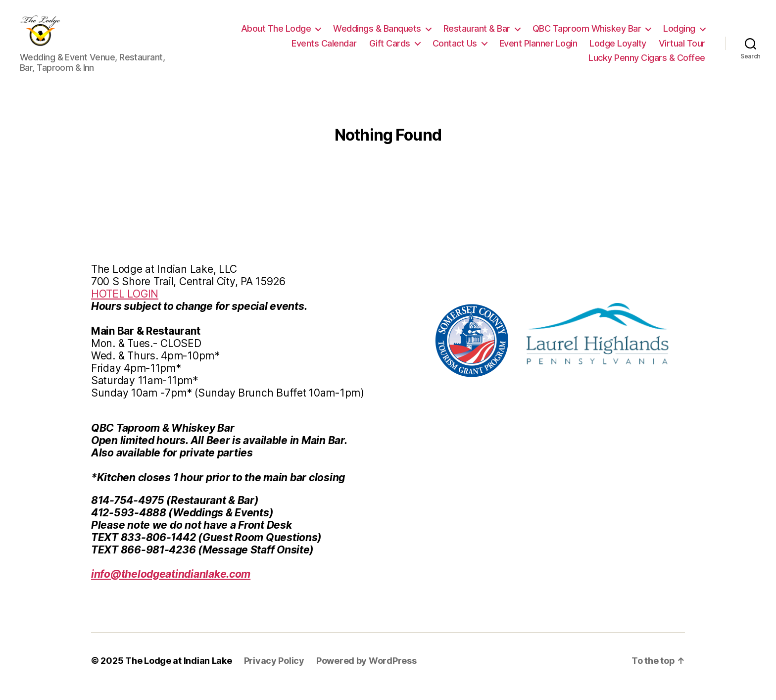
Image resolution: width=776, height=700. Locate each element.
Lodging (679, 34)
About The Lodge (276, 34)
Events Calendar (324, 49)
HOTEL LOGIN (125, 305)
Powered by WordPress (366, 672)
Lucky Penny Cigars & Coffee (647, 64)
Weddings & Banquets (377, 34)
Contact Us (455, 49)
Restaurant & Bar (477, 34)
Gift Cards (390, 49)
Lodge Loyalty (618, 49)
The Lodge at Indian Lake (179, 672)
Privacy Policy (274, 672)
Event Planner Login (538, 49)
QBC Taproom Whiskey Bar (587, 34)
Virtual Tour (682, 49)
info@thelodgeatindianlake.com (171, 585)
